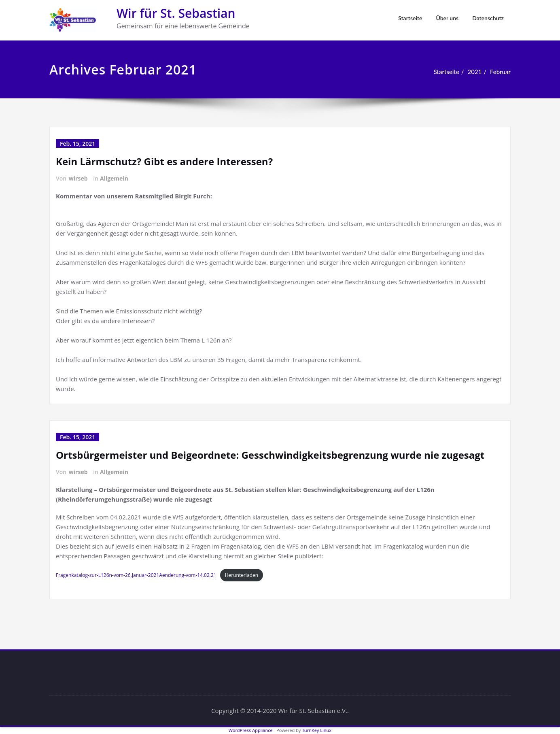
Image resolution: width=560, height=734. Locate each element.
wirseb (78, 178)
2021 (474, 72)
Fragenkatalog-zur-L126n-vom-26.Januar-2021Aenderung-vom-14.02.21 (136, 575)
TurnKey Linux (317, 730)
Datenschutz (488, 18)
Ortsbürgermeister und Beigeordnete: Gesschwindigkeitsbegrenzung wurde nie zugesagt (270, 455)
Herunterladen (242, 575)
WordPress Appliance (251, 730)
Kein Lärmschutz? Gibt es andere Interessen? (164, 161)
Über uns (447, 18)
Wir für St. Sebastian (176, 13)
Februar (500, 72)
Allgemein (114, 178)
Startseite (410, 18)
